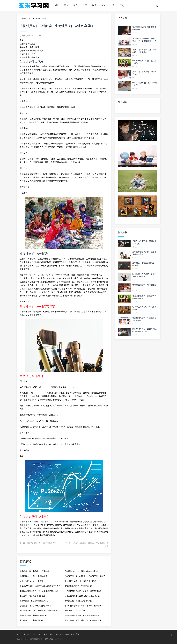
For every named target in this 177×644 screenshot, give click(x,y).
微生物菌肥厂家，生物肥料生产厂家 (34, 601)
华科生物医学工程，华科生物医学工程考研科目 (84, 606)
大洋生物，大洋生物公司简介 (32, 620)
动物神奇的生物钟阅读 (29, 47)
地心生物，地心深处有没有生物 (33, 596)
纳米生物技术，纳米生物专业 (32, 581)
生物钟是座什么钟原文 (29, 57)
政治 (67, 634)
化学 (103, 5)
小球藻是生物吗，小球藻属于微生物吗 (35, 606)
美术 (78, 634)
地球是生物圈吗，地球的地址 (144, 285)
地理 (112, 5)
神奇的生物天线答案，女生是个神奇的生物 (82, 615)
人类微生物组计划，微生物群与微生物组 (81, 571)
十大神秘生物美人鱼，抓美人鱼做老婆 (80, 581)
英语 (85, 5)
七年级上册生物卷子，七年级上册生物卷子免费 (39, 591)
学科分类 (38, 18)
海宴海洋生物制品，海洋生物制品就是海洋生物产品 (40, 587)
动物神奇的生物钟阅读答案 (31, 51)
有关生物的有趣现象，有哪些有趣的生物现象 (83, 591)
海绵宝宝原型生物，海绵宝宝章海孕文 (41, 543)
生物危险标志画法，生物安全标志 (78, 586)
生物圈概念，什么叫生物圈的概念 (33, 576)
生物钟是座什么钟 (28, 54)
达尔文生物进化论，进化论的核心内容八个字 (83, 620)
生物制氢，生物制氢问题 (75, 611)
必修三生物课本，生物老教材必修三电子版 (82, 596)
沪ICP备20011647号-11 (53, 639)
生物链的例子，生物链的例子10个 (34, 615)
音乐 (72, 634)
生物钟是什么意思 (28, 44)
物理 (94, 5)
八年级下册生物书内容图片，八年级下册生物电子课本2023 (85, 577)
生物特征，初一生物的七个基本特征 (34, 571)
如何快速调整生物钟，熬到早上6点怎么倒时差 (39, 611)
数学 (76, 5)
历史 (122, 5)
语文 (66, 5)
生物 (45, 18)
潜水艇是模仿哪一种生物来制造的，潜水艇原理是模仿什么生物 (144, 41)
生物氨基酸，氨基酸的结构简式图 (78, 601)
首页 (57, 5)
